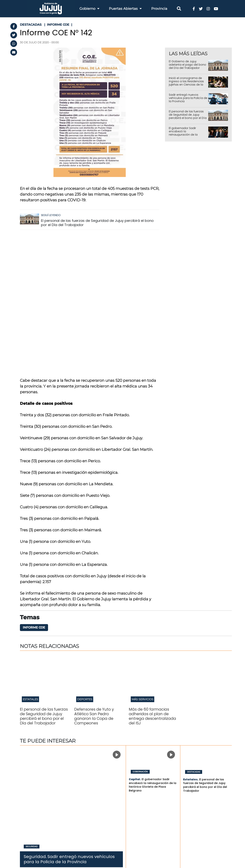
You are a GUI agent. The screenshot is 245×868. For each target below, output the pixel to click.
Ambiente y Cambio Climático (91, 820)
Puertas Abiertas (125, 9)
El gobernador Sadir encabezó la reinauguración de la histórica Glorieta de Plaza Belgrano (187, 135)
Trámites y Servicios (141, 771)
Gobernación (140, 635)
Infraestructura (88, 790)
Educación (84, 800)
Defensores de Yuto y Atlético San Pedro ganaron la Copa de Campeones (94, 580)
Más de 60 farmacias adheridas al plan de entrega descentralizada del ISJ (152, 580)
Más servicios (143, 563)
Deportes (85, 563)
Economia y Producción (94, 785)
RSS (29, 853)
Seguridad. (35, 720)
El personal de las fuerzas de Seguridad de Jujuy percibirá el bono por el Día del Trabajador (97, 223)
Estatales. (191, 643)
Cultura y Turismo (90, 809)
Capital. (135, 643)
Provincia (159, 9)
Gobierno (89, 9)
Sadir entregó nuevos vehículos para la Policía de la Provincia (188, 98)
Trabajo (82, 781)
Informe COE (34, 491)
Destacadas (194, 636)
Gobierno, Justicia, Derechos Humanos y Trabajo (98, 828)
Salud (80, 795)
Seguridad (32, 710)
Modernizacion (87, 834)
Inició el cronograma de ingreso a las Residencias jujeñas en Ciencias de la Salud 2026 (186, 83)
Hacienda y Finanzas (91, 776)
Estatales (30, 563)
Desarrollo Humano (91, 814)
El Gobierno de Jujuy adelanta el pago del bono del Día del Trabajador (187, 65)
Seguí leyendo (51, 215)
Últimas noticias (187, 767)
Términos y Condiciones (39, 848)
